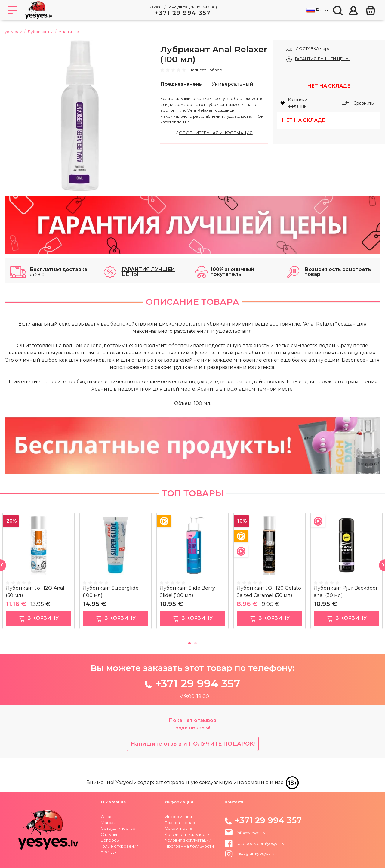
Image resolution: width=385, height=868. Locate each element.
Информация (178, 817)
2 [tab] (196, 642)
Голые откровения (120, 846)
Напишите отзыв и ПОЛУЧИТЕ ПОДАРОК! (193, 744)
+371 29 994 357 (183, 13)
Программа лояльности (189, 846)
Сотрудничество (118, 828)
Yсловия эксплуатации (188, 840)
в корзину (39, 618)
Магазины (111, 823)
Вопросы (110, 840)
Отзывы (109, 834)
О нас (107, 817)
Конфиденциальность (187, 834)
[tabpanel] (38, 573)
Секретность (178, 828)
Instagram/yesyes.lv (249, 853)
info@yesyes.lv (251, 833)
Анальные (69, 32)
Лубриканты (40, 32)
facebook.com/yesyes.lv (254, 843)
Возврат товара (181, 823)
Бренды (109, 852)
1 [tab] (189, 642)
